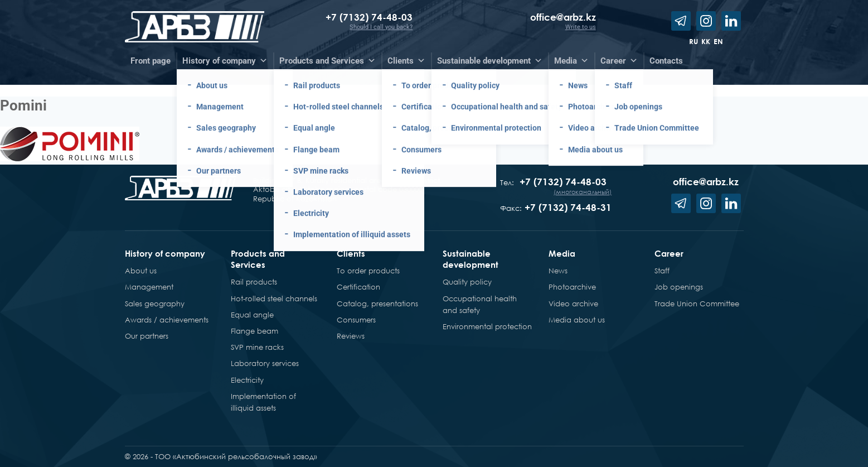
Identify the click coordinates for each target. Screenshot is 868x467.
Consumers (356, 320)
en (718, 41)
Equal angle (252, 315)
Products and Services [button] (328, 61)
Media (562, 253)
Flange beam (254, 331)
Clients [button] (406, 61)
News (558, 271)
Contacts (666, 61)
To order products (368, 271)
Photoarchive (572, 287)
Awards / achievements (167, 320)
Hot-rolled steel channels (274, 299)
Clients (351, 253)
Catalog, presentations (377, 304)
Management (149, 287)
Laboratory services (265, 363)
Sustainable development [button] (490, 61)
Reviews (351, 336)
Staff (662, 271)
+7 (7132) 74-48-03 (369, 17)
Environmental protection (487, 326)
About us (141, 271)
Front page (151, 61)
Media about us (577, 320)
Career (669, 253)
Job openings (679, 287)
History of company (165, 253)
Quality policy (467, 282)
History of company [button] (225, 61)
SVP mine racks (257, 347)
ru (694, 41)
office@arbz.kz (563, 17)
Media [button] (571, 61)
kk (706, 41)
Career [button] (619, 61)
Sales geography (155, 304)
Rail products (254, 282)
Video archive (573, 304)
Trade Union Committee (697, 304)
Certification (358, 287)
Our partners (147, 336)
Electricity (247, 380)
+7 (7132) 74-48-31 (568, 207)
